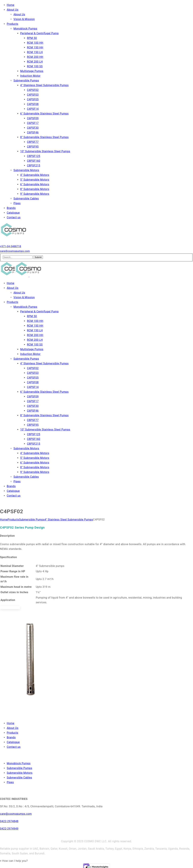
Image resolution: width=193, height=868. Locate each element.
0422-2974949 (9, 829)
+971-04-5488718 (11, 246)
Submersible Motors (20, 773)
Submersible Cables (19, 778)
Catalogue (13, 742)
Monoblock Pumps (19, 763)
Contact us (14, 747)
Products (13, 520)
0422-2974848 (9, 821)
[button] (14, 861)
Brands (11, 737)
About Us (13, 728)
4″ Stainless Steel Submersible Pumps (69, 520)
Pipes (10, 782)
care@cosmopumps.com (15, 251)
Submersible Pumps (32, 520)
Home (4, 520)
